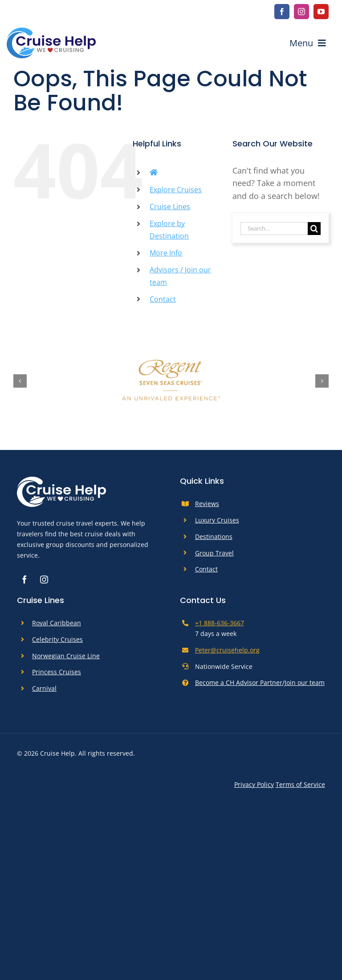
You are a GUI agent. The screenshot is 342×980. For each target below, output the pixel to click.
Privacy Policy (254, 784)
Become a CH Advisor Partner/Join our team (260, 682)
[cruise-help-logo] (51, 32)
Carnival (44, 688)
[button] (20, 381)
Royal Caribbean (57, 623)
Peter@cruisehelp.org (227, 650)
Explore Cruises (176, 190)
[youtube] (321, 12)
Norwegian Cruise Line (66, 656)
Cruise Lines (170, 207)
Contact (163, 299)
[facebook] (282, 12)
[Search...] (274, 229)
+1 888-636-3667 (220, 623)
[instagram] (301, 12)
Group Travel (214, 553)
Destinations (214, 537)
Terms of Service (300, 784)
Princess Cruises (57, 672)
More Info (166, 253)
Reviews (207, 504)
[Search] (314, 229)
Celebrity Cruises (57, 639)
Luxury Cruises (217, 520)
